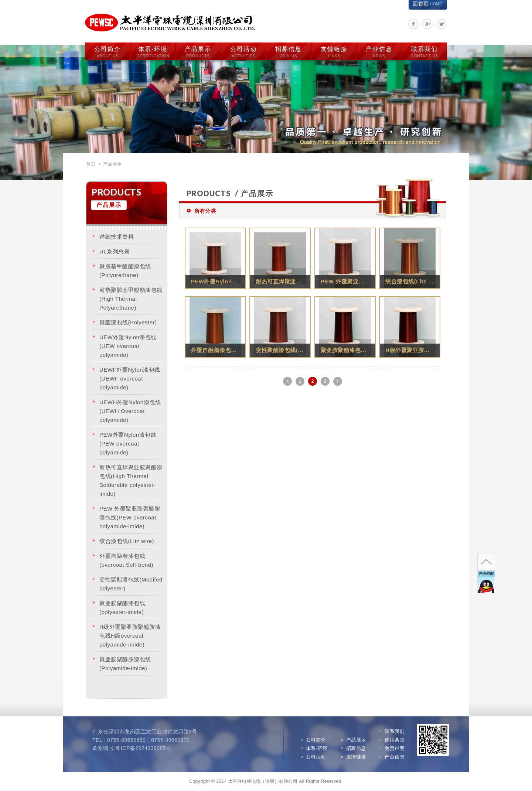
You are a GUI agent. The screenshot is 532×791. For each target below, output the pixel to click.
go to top (486, 562)
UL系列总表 (115, 251)
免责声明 (395, 748)
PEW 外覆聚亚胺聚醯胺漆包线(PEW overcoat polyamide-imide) (130, 517)
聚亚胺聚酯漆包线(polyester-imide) (122, 608)
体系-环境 (153, 52)
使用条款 (395, 740)
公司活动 (243, 52)
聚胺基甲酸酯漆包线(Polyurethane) (125, 271)
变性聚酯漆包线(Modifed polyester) (131, 584)
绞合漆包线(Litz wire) (127, 541)
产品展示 (198, 52)
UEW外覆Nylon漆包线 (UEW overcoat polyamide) (128, 346)
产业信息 (379, 52)
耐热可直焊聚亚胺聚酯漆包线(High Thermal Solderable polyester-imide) (131, 480)
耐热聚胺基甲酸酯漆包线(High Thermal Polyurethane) (131, 299)
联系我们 (424, 52)
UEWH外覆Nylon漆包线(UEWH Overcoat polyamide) (130, 411)
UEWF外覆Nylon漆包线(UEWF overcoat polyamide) (130, 379)
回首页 (427, 4)
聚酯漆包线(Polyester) (128, 322)
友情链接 (334, 52)
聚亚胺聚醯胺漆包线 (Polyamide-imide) (125, 664)
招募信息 (289, 52)
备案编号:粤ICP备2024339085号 (132, 748)
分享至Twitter (441, 24)
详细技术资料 (117, 237)
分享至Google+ (427, 24)
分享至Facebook (413, 24)
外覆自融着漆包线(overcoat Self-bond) (126, 560)
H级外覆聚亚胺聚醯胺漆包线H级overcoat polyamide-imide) (130, 636)
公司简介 (108, 52)
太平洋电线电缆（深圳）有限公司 (170, 23)
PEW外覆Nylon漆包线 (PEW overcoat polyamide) (128, 444)
